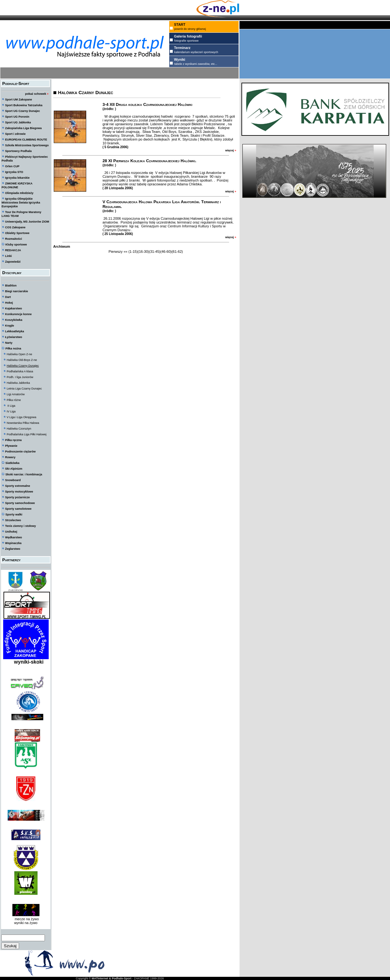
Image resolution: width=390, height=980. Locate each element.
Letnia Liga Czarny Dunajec (24, 389)
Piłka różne (14, 400)
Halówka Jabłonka (18, 383)
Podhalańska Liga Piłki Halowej (27, 434)
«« (125, 252)
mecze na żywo (26, 919)
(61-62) (177, 252)
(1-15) (133, 252)
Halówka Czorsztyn (19, 429)
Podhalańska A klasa (20, 371)
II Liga (11, 406)
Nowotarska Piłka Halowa (23, 423)
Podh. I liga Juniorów (20, 377)
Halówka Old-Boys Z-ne (22, 360)
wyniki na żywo (26, 923)
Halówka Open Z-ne (19, 354)
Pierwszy (115, 252)
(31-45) (155, 252)
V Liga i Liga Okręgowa (21, 417)
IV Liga (11, 411)
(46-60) (166, 252)
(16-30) (143, 252)
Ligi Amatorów (16, 394)
